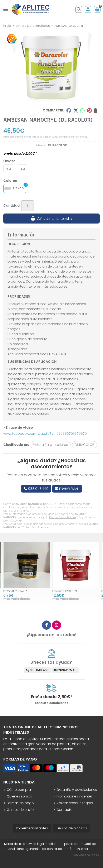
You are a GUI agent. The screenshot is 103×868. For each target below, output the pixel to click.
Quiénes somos (19, 796)
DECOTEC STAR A (15, 591)
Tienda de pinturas (72, 828)
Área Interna (79, 849)
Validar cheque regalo (75, 803)
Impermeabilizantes (32, 828)
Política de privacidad (64, 844)
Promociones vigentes (75, 796)
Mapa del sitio (15, 844)
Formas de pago (20, 803)
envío (28, 137)
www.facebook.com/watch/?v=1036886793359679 (45, 434)
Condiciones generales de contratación (36, 849)
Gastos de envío (20, 810)
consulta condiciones (51, 703)
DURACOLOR (11, 521)
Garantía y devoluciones (77, 790)
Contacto (65, 810)
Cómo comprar (19, 790)
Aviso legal (36, 844)
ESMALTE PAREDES (65, 591)
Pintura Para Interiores (63, 517)
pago (40, 137)
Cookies (90, 844)
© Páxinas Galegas (86, 855)
